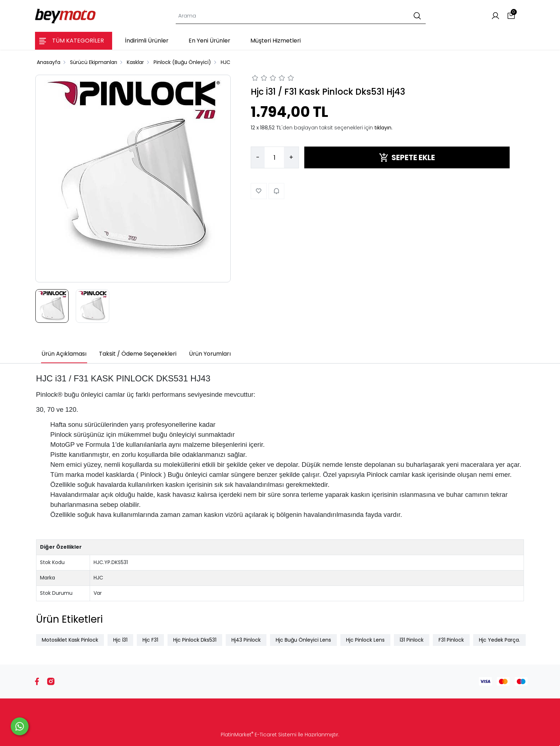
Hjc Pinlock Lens (365, 640)
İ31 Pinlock (412, 640)
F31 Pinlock (451, 640)
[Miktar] (274, 158)
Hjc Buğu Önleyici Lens (303, 640)
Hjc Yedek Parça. (499, 640)
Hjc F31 (150, 640)
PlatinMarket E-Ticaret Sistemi (259, 735)
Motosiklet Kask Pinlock (70, 640)
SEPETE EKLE (407, 157)
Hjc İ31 (120, 640)
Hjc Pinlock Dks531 (195, 640)
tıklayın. (383, 128)
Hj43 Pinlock (246, 640)
